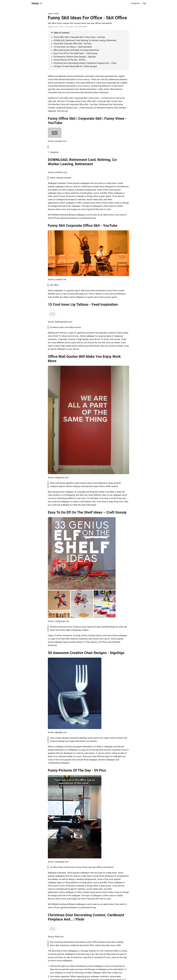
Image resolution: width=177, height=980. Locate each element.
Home (35, 3)
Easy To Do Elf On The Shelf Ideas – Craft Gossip (75, 53)
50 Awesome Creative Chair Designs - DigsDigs (75, 57)
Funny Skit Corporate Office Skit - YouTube (72, 44)
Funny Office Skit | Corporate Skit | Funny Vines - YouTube (79, 37)
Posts (57, 14)
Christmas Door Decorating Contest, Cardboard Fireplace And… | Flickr (85, 63)
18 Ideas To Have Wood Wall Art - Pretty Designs (75, 66)
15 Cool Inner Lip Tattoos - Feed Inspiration (73, 47)
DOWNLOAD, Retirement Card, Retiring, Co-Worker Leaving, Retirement (85, 40)
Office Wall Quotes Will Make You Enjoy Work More (76, 50)
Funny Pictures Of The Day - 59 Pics (69, 60)
